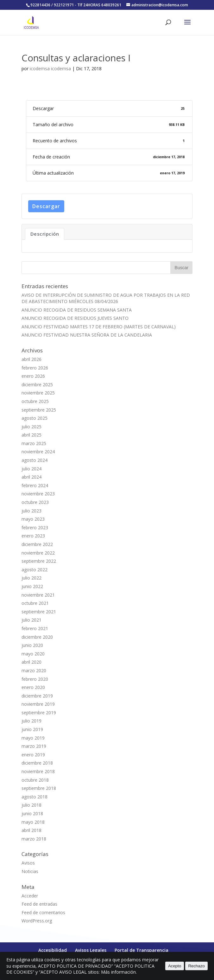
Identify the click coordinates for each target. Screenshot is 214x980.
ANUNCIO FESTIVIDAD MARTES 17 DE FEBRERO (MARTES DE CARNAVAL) (99, 327)
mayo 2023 (33, 519)
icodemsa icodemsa (50, 68)
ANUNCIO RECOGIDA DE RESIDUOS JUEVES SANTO (75, 318)
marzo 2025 (34, 443)
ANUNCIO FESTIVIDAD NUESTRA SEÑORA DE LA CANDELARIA (87, 335)
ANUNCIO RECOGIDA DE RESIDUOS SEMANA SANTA (77, 310)
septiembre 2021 (39, 612)
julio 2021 (31, 620)
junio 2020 (32, 645)
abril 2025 (31, 435)
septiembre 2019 (39, 713)
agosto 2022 (35, 570)
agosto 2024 (35, 460)
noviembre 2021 (38, 595)
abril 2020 (31, 662)
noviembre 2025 (38, 393)
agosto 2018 (35, 797)
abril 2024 (31, 477)
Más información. (119, 972)
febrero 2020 (35, 679)
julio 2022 (31, 578)
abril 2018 (31, 830)
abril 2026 (31, 359)
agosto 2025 (35, 418)
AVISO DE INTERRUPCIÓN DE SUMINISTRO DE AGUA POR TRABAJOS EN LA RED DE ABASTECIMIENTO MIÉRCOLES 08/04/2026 (106, 298)
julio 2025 (31, 427)
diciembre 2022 (37, 544)
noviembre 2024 (38, 452)
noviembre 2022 (38, 553)
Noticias (30, 871)
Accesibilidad (53, 950)
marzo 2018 (34, 839)
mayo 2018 (33, 822)
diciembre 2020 (37, 637)
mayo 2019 (33, 738)
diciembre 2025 (37, 385)
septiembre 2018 (39, 788)
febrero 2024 (35, 485)
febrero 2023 (35, 527)
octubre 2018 (35, 780)
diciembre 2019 (37, 696)
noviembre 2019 (38, 704)
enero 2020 (33, 687)
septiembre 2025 (39, 410)
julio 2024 (31, 469)
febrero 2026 (35, 368)
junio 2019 (32, 729)
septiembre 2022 (39, 561)
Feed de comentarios (43, 912)
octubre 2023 (35, 502)
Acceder (30, 896)
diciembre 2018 (37, 763)
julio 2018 (31, 805)
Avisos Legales (91, 950)
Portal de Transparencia (142, 950)
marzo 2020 (34, 670)
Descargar (46, 206)
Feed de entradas (39, 904)
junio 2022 (32, 586)
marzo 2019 (34, 746)
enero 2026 (33, 376)
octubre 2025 (35, 401)
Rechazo (196, 966)
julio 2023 (31, 511)
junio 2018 (32, 813)
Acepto (175, 966)
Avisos (28, 863)
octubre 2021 (35, 603)
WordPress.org (37, 921)
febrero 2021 (35, 628)
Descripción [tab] (45, 234)
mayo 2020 (33, 654)
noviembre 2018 (38, 771)
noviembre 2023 (38, 494)
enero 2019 (33, 755)
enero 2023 (33, 536)
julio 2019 (31, 721)
